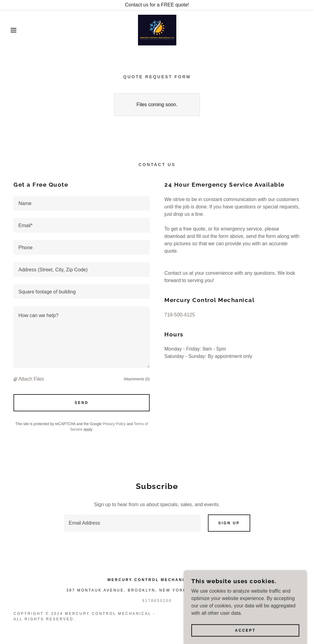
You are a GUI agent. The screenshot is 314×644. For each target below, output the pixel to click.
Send (81, 403)
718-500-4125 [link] (180, 315)
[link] (157, 30)
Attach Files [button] (31, 379)
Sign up (229, 523)
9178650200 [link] (157, 601)
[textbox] (82, 203)
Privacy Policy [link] (114, 424)
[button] (16, 30)
